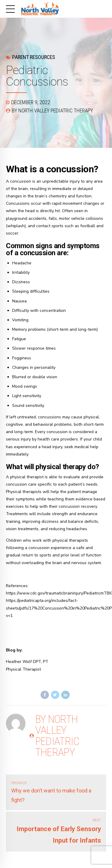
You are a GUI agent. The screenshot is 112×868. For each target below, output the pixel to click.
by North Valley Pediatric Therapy (52, 110)
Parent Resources (34, 57)
